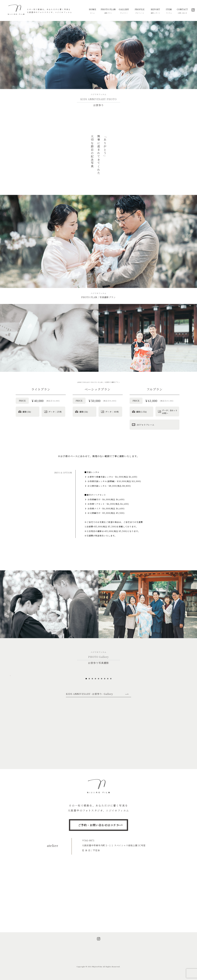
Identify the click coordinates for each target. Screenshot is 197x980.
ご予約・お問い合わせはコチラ (99, 825)
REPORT (155, 11)
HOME (92, 11)
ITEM (169, 11)
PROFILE (140, 11)
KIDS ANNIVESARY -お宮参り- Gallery (89, 743)
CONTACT (182, 11)
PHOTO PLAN (108, 11)
